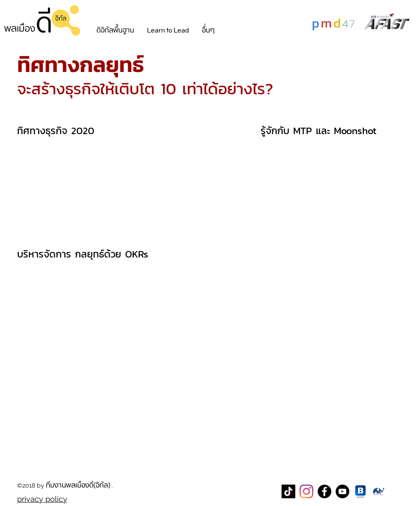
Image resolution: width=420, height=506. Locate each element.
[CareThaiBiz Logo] (378, 491)
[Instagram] (306, 491)
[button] (115, 30)
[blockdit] (360, 491)
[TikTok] (288, 491)
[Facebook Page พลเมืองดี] (324, 491)
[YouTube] (342, 491)
